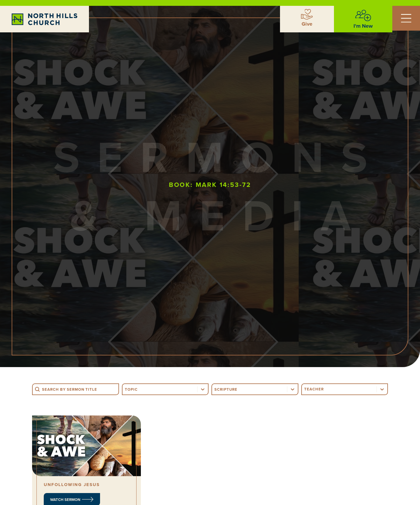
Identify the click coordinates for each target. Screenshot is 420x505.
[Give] (307, 14)
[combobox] (160, 389)
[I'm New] (363, 15)
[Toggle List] (203, 389)
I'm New (363, 26)
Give (307, 24)
